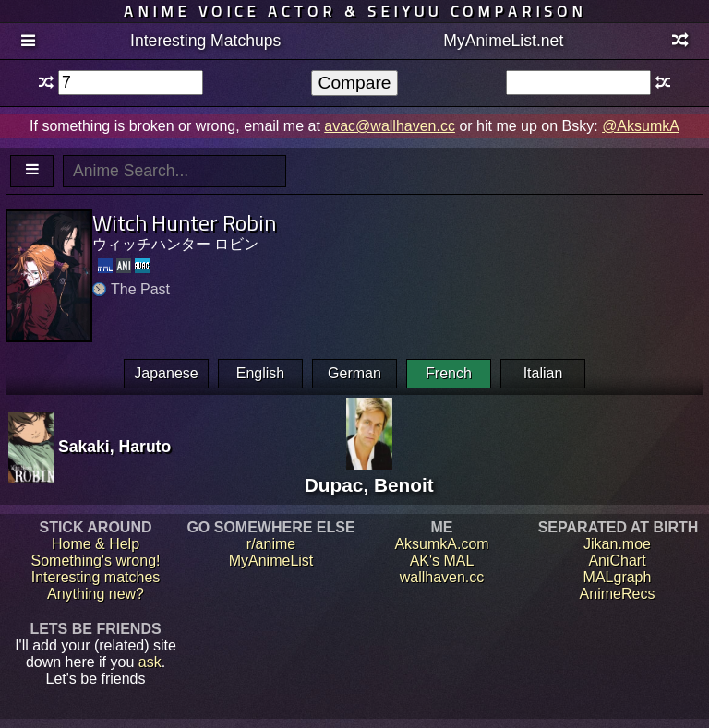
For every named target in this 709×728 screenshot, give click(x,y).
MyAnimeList (271, 561)
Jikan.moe (617, 544)
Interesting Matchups (205, 41)
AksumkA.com (441, 544)
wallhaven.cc (442, 577)
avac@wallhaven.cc (390, 126)
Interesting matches (96, 577)
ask (150, 662)
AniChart (617, 561)
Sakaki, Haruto (114, 447)
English (260, 373)
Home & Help (96, 544)
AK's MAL (442, 561)
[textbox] (131, 83)
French (449, 373)
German (354, 373)
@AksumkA (641, 126)
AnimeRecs (618, 594)
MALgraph (618, 577)
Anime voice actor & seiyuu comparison (355, 11)
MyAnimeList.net (503, 41)
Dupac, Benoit (369, 474)
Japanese (166, 373)
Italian (543, 373)
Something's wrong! (95, 561)
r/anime (271, 544)
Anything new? (96, 594)
